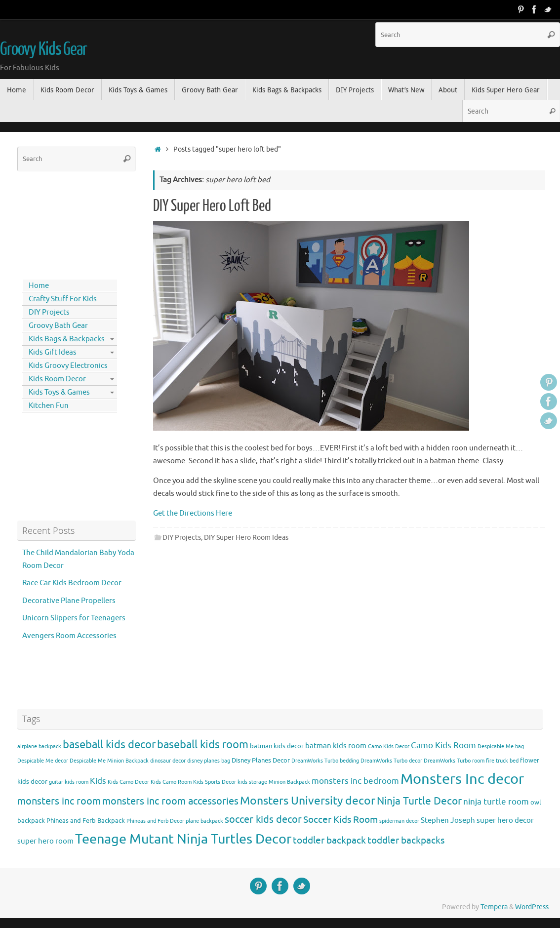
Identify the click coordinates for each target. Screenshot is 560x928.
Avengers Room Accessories (69, 636)
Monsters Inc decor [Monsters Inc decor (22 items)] (462, 779)
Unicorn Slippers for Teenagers (74, 618)
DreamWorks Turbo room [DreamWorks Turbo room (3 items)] (454, 761)
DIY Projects (182, 538)
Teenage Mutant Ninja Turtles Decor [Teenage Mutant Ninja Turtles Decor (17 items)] (183, 839)
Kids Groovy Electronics (68, 366)
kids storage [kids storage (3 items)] (252, 782)
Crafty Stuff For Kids (63, 299)
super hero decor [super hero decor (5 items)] (505, 820)
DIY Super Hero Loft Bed (212, 206)
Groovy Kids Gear (43, 49)
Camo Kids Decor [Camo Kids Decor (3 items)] (389, 746)
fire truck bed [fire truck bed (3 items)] (502, 761)
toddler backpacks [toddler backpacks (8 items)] (406, 840)
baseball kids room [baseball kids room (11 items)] (203, 745)
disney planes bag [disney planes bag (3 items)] (209, 761)
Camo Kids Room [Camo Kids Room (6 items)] (443, 746)
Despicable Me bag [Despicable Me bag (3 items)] (501, 746)
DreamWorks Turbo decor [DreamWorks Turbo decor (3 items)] (391, 761)
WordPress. (533, 907)
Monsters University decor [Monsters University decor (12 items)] (308, 801)
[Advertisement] (62, 223)
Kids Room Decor (57, 379)
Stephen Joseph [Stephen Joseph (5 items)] (448, 820)
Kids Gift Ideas (53, 352)
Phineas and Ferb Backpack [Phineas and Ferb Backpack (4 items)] (86, 821)
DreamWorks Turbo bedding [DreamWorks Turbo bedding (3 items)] (325, 761)
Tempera (494, 907)
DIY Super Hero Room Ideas (246, 538)
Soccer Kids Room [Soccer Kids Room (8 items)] (340, 820)
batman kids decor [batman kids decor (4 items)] (277, 746)
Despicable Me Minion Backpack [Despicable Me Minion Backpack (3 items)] (109, 761)
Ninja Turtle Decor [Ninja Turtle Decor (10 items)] (419, 801)
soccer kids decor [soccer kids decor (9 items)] (263, 819)
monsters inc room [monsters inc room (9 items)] (59, 801)
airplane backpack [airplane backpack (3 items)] (39, 746)
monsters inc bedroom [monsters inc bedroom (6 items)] (355, 781)
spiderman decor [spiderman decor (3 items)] (399, 821)
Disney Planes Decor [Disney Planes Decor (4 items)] (261, 760)
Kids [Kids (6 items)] (98, 781)
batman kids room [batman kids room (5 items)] (336, 746)
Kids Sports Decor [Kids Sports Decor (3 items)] (215, 782)
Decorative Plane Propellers (69, 601)
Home (39, 286)
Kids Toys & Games (59, 392)
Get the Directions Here (193, 513)
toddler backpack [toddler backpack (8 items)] (329, 840)
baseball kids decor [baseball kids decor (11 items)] (109, 745)
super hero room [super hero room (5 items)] (45, 841)
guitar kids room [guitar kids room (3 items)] (69, 782)
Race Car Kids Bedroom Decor (72, 583)
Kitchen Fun (49, 406)
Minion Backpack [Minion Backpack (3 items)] (289, 782)
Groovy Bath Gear (58, 326)
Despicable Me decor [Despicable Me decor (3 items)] (43, 761)
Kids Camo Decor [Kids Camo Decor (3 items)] (128, 782)
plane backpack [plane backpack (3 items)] (204, 821)
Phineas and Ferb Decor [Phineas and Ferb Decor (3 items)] (155, 821)
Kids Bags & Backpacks (67, 339)
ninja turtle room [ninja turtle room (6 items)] (496, 802)
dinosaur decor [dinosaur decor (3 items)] (168, 761)
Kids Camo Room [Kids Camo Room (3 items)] (171, 782)
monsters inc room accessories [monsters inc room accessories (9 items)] (170, 801)
